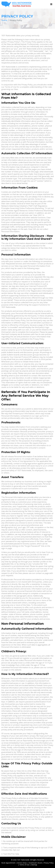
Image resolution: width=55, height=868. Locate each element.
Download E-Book (35, 863)
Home (4, 20)
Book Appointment (8, 863)
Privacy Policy (49, 863)
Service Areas (22, 863)
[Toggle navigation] (51, 4)
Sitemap (34, 865)
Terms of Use (24, 865)
